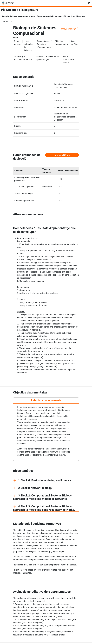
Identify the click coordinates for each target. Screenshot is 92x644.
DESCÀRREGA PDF (68, 29)
